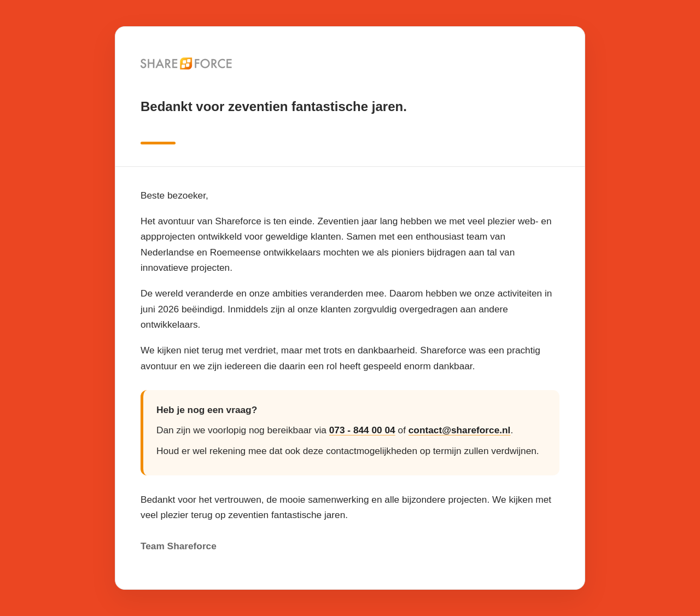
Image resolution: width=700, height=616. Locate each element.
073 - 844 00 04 (362, 430)
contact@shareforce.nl (460, 430)
